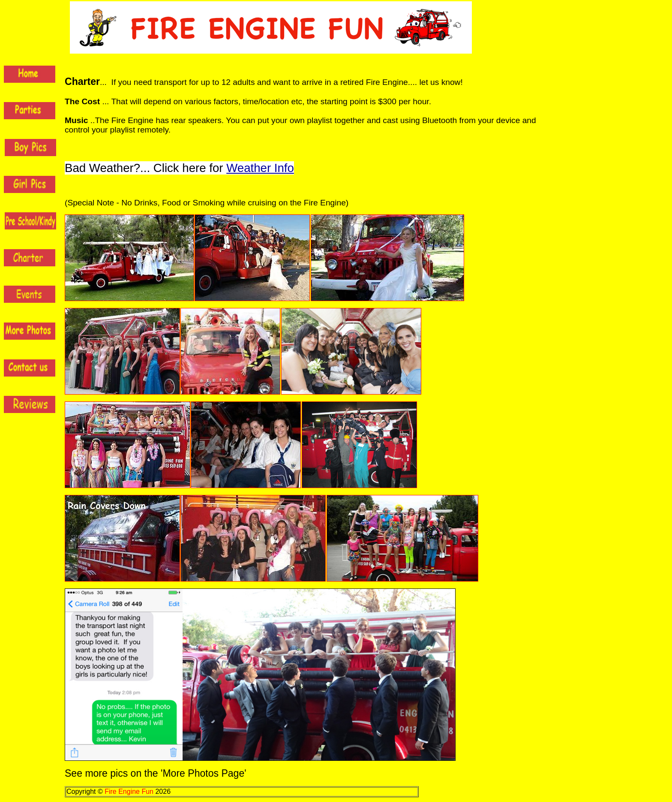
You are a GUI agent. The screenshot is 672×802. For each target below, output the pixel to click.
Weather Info (260, 168)
